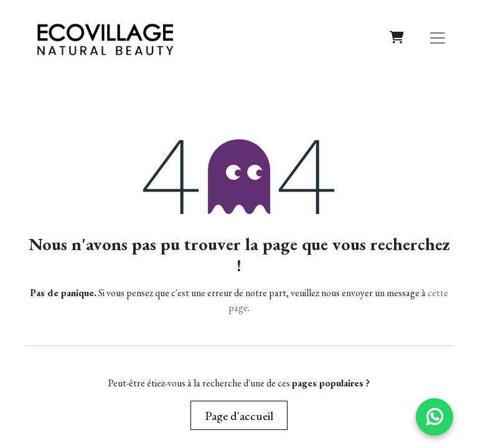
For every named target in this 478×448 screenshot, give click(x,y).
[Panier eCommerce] (396, 37)
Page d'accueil (239, 416)
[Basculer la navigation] (438, 37)
